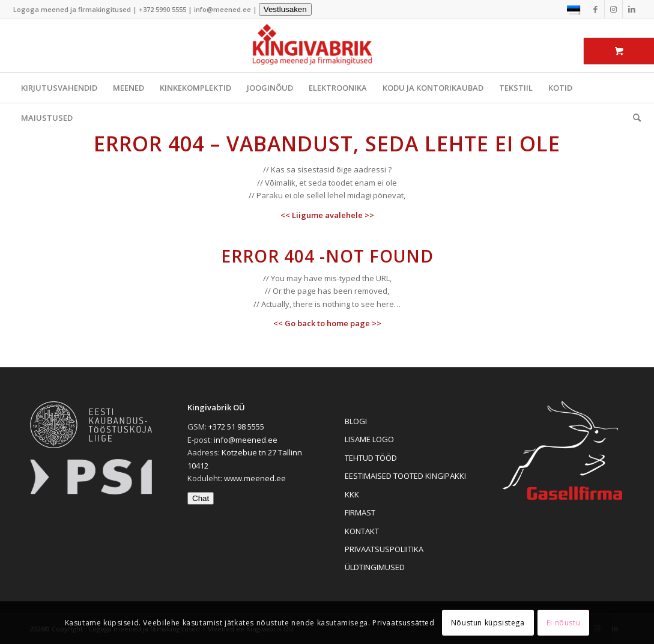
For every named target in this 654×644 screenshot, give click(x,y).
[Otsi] (633, 118)
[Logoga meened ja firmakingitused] (327, 46)
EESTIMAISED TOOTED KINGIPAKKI (405, 476)
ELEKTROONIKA (338, 88)
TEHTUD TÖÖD (371, 458)
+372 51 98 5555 (236, 427)
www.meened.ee (255, 478)
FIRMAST (360, 512)
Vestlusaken (285, 9)
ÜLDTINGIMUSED (375, 567)
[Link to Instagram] (613, 9)
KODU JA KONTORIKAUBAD (433, 88)
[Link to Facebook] (595, 9)
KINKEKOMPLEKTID (195, 88)
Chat (201, 498)
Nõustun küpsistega (488, 623)
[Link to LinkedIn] (632, 9)
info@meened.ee (223, 9)
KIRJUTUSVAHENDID (59, 88)
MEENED (129, 88)
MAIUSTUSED (47, 118)
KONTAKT (362, 531)
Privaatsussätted (404, 623)
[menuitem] (633, 118)
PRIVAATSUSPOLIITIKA (384, 549)
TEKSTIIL (516, 88)
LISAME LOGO (369, 439)
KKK (352, 494)
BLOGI (356, 421)
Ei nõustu (563, 623)
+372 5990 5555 (162, 9)
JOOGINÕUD (270, 88)
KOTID (560, 88)
